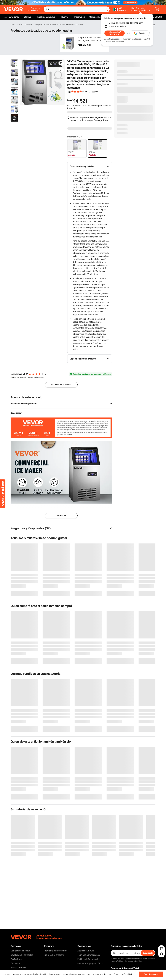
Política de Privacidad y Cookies (129, 961)
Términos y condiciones (132, 39)
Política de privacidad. (116, 41)
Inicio (13, 24)
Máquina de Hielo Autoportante (71, 24)
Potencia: (72, 137)
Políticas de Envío (18, 968)
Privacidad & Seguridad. (123, 974)
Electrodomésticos (25, 24)
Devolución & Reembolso (22, 955)
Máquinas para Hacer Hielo (45, 24)
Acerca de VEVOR (85, 951)
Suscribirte (148, 953)
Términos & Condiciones (89, 955)
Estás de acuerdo (151, 974)
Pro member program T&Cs (90, 963)
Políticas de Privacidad (88, 959)
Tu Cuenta (15, 963)
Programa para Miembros (56, 951)
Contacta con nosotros (21, 951)
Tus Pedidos (16, 959)
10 (37, 377)
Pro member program (54, 955)
